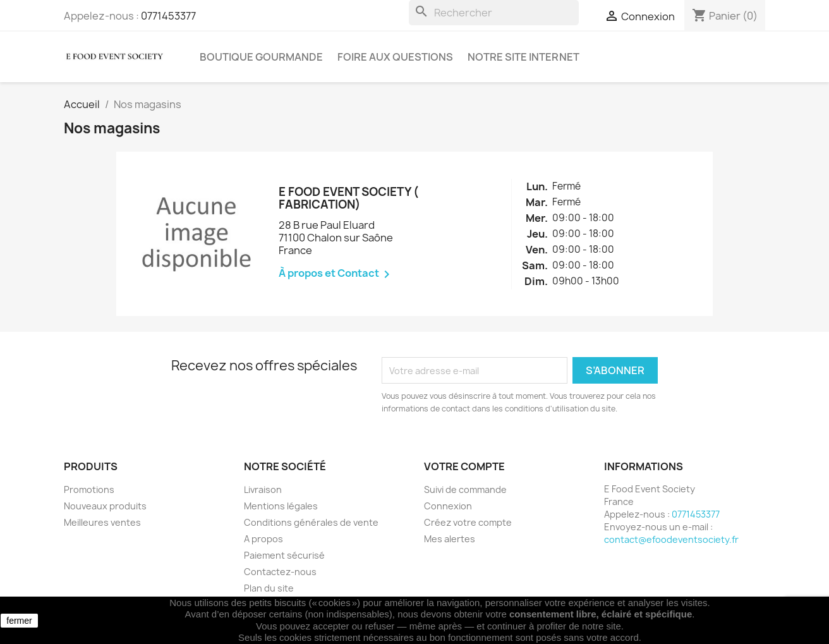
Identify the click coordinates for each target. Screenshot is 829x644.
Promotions (89, 489)
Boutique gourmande (261, 57)
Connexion (448, 506)
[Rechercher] (494, 13)
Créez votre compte (468, 522)
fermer (19, 621)
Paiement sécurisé (284, 555)
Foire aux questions (395, 57)
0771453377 (168, 16)
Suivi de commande (465, 489)
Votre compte (464, 466)
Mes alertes (450, 539)
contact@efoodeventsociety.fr (671, 539)
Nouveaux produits (105, 506)
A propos (263, 539)
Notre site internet (523, 57)
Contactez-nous (280, 572)
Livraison (263, 489)
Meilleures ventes (102, 522)
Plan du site (269, 588)
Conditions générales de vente (311, 522)
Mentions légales (281, 506)
